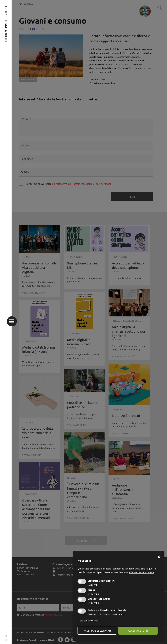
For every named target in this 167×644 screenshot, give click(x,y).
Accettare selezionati (97, 631)
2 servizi (93, 585)
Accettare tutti (138, 631)
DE (6, 636)
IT (6, 640)
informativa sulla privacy (141, 572)
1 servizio (94, 594)
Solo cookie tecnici (89, 620)
